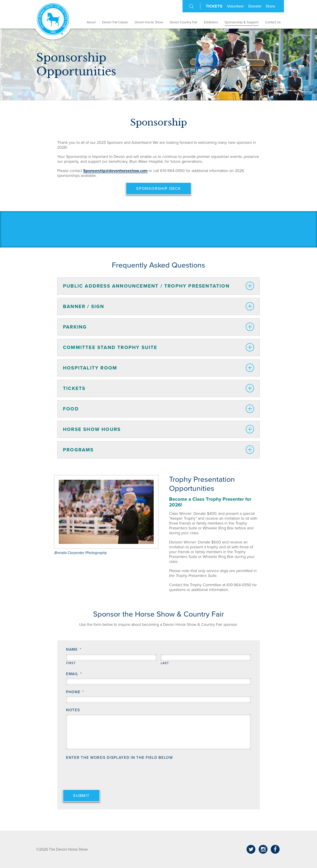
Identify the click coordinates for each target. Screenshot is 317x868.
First (71, 663)
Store (270, 6)
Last (165, 663)
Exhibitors (211, 22)
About (91, 22)
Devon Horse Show (149, 22)
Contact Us (273, 22)
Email (74, 674)
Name (74, 649)
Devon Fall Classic (115, 22)
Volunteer (235, 6)
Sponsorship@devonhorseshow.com (115, 171)
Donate (255, 6)
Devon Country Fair (184, 22)
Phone (75, 692)
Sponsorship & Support (241, 22)
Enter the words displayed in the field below (120, 758)
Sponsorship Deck (158, 188)
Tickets (214, 6)
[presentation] (100, 770)
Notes (73, 710)
